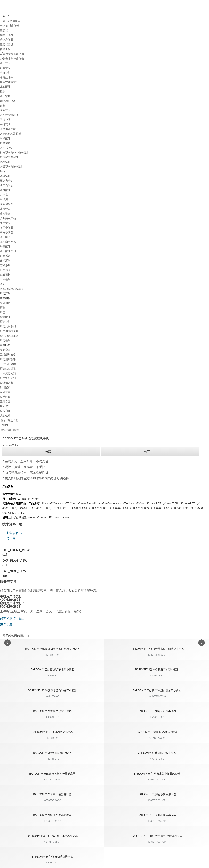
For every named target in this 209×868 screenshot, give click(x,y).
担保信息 (6, 624)
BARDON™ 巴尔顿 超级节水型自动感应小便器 (52, 649)
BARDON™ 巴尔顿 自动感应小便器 (52, 732)
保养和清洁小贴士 (12, 618)
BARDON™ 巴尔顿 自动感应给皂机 (52, 857)
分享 (147, 452)
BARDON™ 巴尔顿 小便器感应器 (52, 794)
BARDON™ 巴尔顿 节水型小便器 (52, 711)
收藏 (48, 452)
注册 (10, 420)
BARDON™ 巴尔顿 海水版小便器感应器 (52, 774)
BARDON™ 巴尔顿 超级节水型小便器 (52, 670)
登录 (3, 420)
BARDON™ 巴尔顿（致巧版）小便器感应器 (52, 836)
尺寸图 (11, 538)
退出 (18, 420)
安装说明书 (14, 533)
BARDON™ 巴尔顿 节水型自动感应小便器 (52, 690)
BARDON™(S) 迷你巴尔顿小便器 (52, 753)
